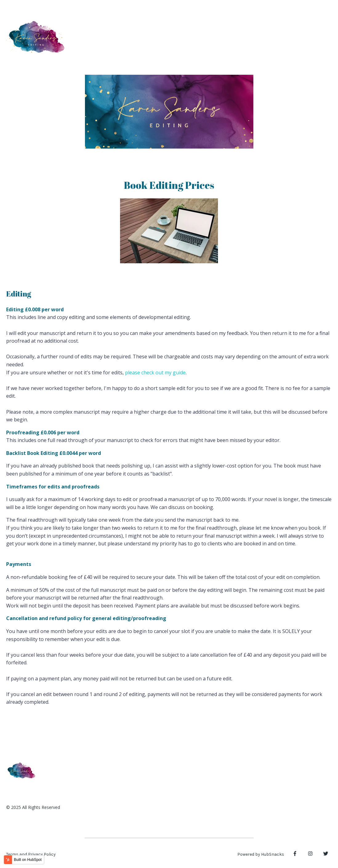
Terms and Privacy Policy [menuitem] (31, 854)
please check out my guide (155, 372)
